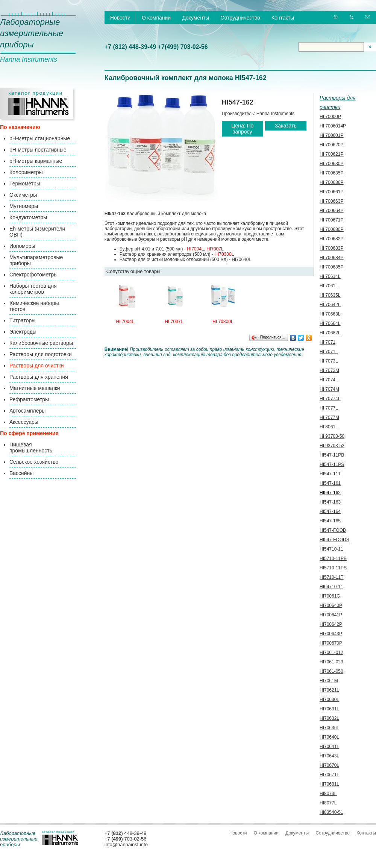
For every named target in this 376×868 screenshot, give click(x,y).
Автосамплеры (27, 411)
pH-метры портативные (38, 150)
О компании (156, 18)
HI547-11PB (332, 455)
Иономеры (22, 246)
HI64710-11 (331, 587)
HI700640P (331, 605)
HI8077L (328, 803)
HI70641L (329, 747)
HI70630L (329, 700)
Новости (120, 18)
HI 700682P (331, 239)
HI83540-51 (331, 812)
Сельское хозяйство (34, 462)
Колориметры (26, 172)
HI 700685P (331, 267)
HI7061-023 (331, 662)
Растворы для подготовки (41, 354)
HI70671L (329, 775)
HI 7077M (329, 417)
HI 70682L (330, 333)
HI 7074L (329, 380)
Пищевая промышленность (31, 448)
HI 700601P (331, 135)
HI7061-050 (331, 671)
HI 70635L (330, 295)
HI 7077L (329, 408)
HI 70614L (330, 276)
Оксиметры (23, 195)
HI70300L (224, 254)
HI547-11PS (332, 464)
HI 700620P (331, 145)
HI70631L (329, 709)
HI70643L (329, 756)
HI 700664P (331, 211)
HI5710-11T (331, 577)
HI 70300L (223, 322)
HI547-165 (330, 521)
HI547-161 (330, 483)
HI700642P (331, 624)
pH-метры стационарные (40, 138)
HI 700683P (331, 248)
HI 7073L (329, 361)
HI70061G (330, 596)
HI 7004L (125, 322)
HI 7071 (327, 342)
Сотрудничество (240, 18)
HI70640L (329, 737)
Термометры (25, 184)
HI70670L (329, 765)
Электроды (23, 332)
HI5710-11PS (333, 568)
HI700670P (331, 643)
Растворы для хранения (39, 377)
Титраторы (22, 320)
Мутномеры (24, 206)
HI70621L (329, 690)
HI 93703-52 (332, 446)
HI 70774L (330, 399)
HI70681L (329, 784)
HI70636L (329, 728)
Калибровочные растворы (41, 343)
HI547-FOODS (334, 540)
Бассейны (21, 473)
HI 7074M (329, 389)
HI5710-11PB (333, 558)
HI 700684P (331, 258)
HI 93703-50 (332, 436)
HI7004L (195, 249)
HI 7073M (329, 370)
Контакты (283, 18)
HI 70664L (330, 323)
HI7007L (215, 249)
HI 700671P (331, 220)
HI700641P (331, 615)
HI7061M (329, 681)
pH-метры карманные (36, 161)
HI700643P (331, 634)
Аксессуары (24, 422)
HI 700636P (331, 182)
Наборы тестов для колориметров (33, 289)
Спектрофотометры (33, 275)
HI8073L (328, 794)
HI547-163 (330, 502)
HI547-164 (330, 511)
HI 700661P (331, 192)
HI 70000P (330, 117)
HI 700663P (331, 201)
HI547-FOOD (333, 530)
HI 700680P (331, 229)
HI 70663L (330, 314)
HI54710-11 (331, 549)
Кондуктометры (28, 217)
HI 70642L (330, 305)
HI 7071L (329, 352)
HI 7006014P (333, 126)
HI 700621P (331, 154)
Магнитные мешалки (35, 388)
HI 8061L (329, 427)
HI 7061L (329, 286)
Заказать (286, 126)
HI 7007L (174, 322)
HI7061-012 (331, 653)
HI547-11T (330, 474)
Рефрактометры (29, 399)
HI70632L (329, 718)
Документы (196, 18)
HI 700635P (331, 173)
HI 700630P (331, 164)
